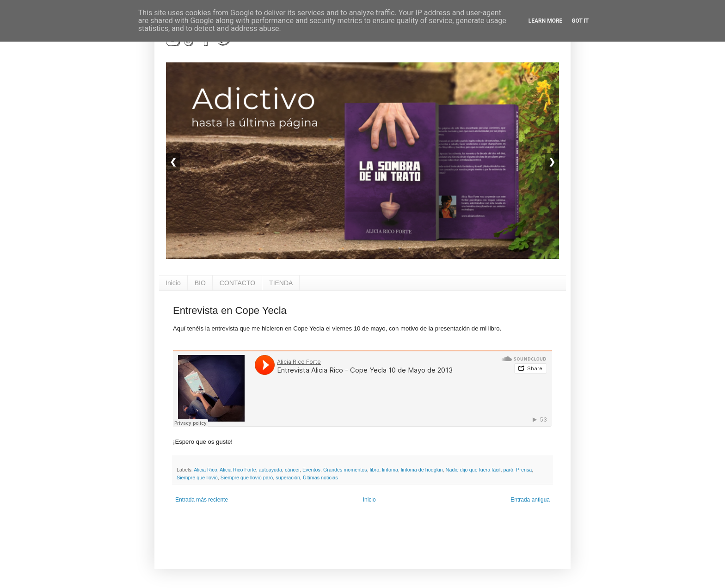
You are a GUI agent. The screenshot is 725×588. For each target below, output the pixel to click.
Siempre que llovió (197, 478)
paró (508, 470)
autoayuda (270, 470)
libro (375, 470)
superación (288, 478)
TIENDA (281, 283)
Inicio (173, 283)
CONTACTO (237, 283)
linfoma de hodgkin (422, 470)
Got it (580, 21)
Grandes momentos (345, 470)
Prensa (524, 470)
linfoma (390, 470)
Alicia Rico (205, 470)
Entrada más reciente (202, 500)
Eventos (311, 470)
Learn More (546, 21)
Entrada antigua (530, 500)
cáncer (292, 470)
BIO (200, 283)
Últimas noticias (320, 478)
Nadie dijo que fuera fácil (473, 470)
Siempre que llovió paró (247, 478)
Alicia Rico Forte (238, 470)
